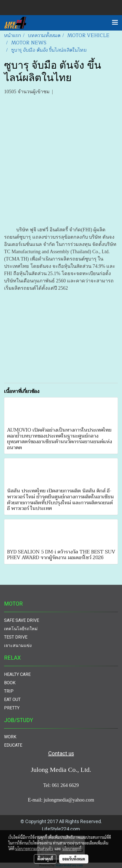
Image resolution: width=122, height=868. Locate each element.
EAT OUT (12, 700)
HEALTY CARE (17, 674)
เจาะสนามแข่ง (18, 645)
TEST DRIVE (16, 637)
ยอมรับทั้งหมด (74, 859)
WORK (10, 737)
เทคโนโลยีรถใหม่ (21, 629)
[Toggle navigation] (115, 23)
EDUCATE (13, 745)
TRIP (9, 691)
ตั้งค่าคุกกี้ (45, 859)
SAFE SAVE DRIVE (22, 620)
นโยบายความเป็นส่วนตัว (34, 849)
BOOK (10, 683)
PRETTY (12, 708)
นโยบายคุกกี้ (72, 849)
